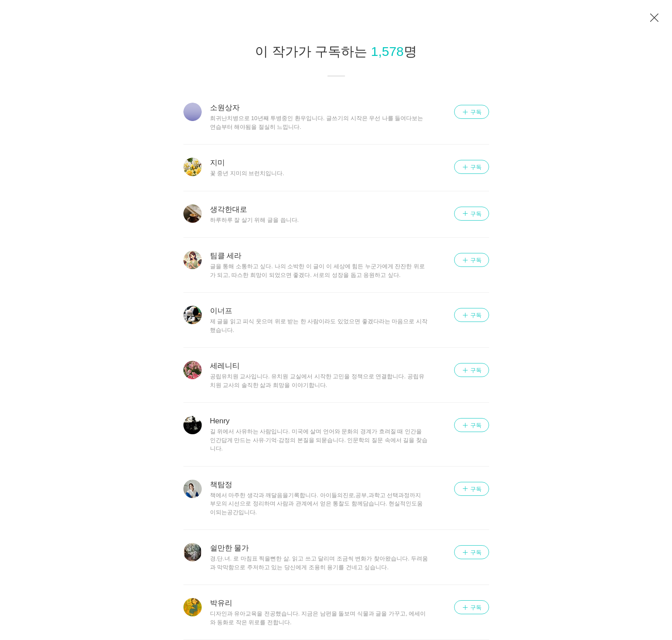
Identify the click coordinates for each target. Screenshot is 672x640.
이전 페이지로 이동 (655, 18)
